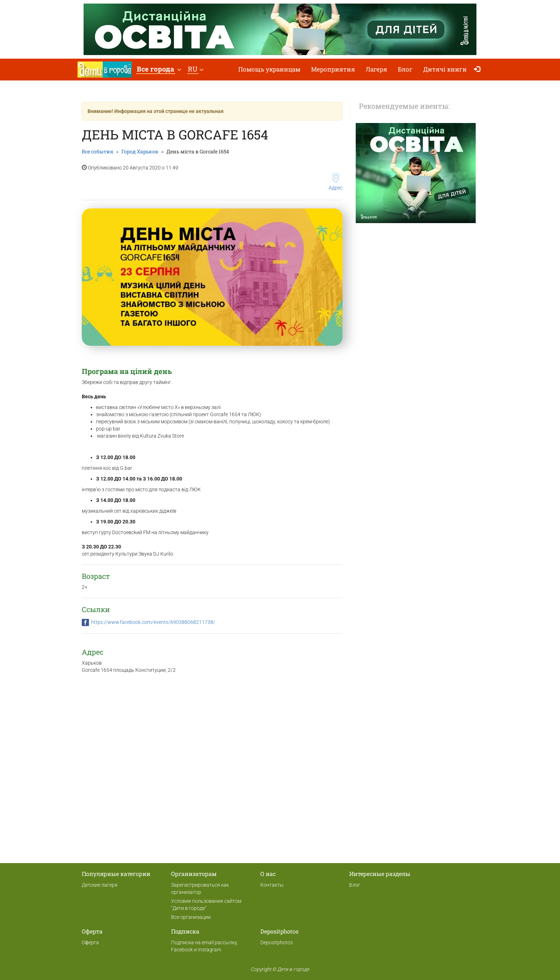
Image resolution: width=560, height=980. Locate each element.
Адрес (336, 182)
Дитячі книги (445, 69)
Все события (97, 151)
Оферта (90, 942)
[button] (159, 70)
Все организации (191, 917)
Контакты (272, 885)
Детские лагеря (100, 885)
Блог (405, 69)
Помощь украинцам (269, 69)
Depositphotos (277, 942)
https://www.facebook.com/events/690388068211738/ (153, 622)
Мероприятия (333, 69)
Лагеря (376, 69)
